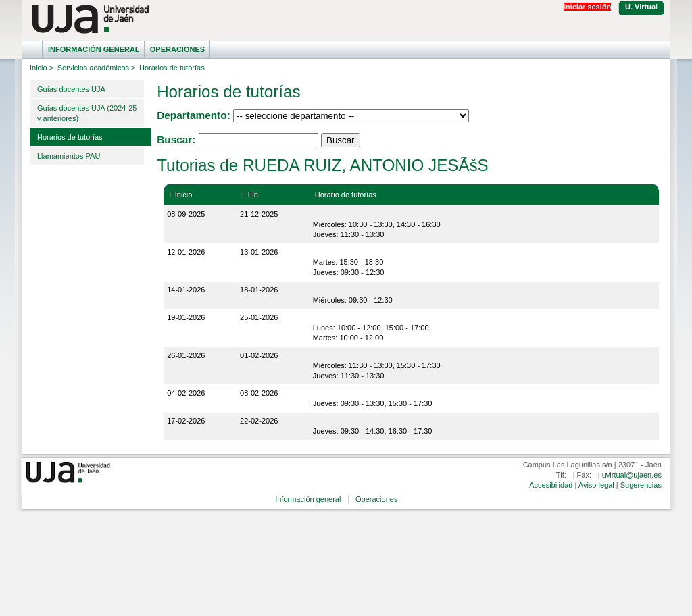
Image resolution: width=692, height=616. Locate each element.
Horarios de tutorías (70, 137)
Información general (94, 49)
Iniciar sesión (587, 7)
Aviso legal (596, 485)
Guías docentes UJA (71, 89)
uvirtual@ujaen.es (632, 475)
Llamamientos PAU (69, 156)
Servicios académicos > (97, 68)
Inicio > (42, 68)
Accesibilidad (551, 485)
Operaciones (177, 49)
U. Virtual (641, 7)
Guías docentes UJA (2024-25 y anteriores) (87, 113)
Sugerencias (641, 485)
